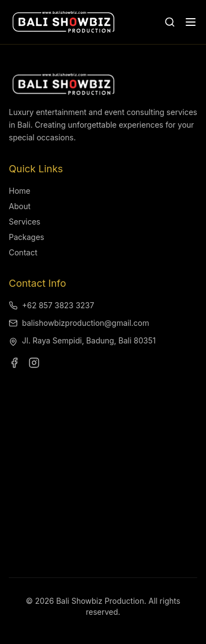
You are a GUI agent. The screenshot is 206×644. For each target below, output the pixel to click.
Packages (26, 237)
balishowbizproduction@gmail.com (79, 323)
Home (20, 191)
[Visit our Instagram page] (34, 363)
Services (24, 222)
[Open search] (170, 22)
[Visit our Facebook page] (14, 363)
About (20, 206)
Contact (23, 252)
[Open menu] (191, 22)
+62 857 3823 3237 (51, 305)
